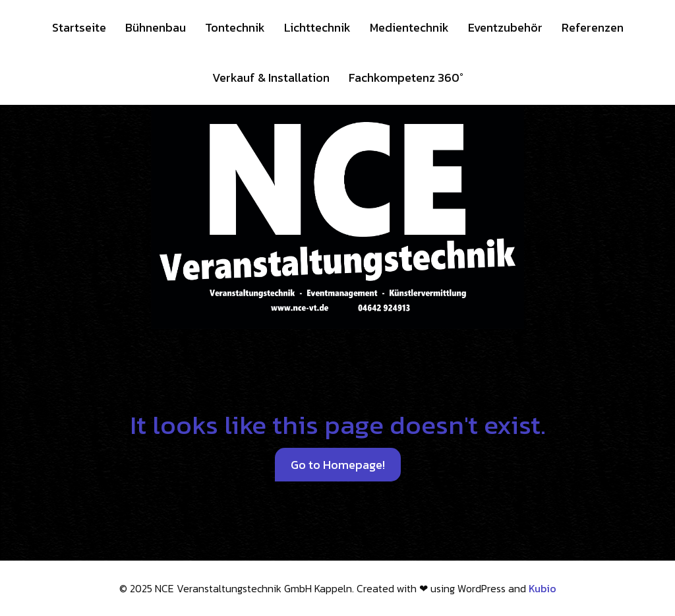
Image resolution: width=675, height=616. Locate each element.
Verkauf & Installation (271, 77)
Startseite (79, 27)
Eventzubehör (505, 27)
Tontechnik (235, 27)
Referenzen (593, 27)
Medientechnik (409, 27)
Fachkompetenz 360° (406, 77)
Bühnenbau (156, 27)
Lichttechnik (317, 27)
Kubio (543, 588)
